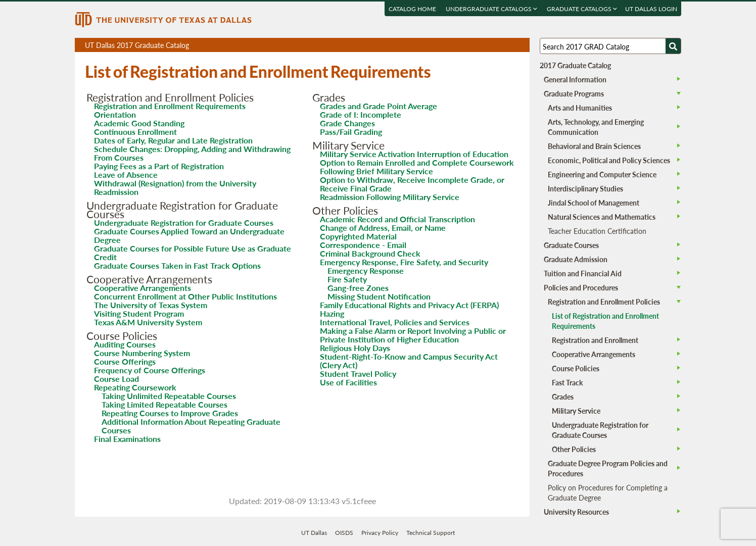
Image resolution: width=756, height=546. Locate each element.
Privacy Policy (380, 533)
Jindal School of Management (594, 203)
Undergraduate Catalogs (491, 9)
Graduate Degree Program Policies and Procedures (608, 468)
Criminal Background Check (370, 253)
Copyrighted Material (358, 236)
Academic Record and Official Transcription (397, 219)
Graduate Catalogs (582, 9)
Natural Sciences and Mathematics (602, 217)
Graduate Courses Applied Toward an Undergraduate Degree (189, 235)
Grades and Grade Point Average (379, 106)
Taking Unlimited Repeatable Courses (169, 396)
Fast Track (567, 382)
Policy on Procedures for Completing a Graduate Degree (608, 492)
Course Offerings (125, 361)
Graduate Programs (574, 93)
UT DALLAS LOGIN (651, 9)
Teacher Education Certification (597, 231)
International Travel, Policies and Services (395, 322)
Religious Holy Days (355, 348)
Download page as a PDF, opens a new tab (485, 45)
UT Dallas (314, 533)
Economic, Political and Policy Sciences (609, 160)
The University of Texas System (151, 305)
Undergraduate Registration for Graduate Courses (184, 222)
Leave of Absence (126, 175)
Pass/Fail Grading (351, 132)
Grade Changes (347, 123)
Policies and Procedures (581, 287)
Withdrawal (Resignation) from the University (175, 183)
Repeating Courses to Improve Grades (170, 413)
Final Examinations (127, 439)
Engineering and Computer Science (602, 174)
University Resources (576, 512)
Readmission (116, 192)
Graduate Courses (571, 245)
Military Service (576, 411)
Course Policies (576, 368)
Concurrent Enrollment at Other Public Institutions (185, 296)
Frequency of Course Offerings (150, 370)
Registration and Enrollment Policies (604, 302)
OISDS (344, 533)
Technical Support (431, 533)
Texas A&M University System (148, 322)
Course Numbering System (142, 353)
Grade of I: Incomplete (361, 114)
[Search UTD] (673, 46)
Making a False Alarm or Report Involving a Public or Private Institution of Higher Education (413, 335)
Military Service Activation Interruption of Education (414, 154)
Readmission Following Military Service (390, 197)
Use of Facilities (348, 382)
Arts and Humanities (580, 108)
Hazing (332, 313)
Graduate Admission (576, 259)
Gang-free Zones (358, 288)
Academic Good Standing (139, 123)
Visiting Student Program (139, 313)
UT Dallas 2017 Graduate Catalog (307, 46)
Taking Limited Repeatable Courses (164, 404)
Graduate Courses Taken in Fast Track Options (177, 265)
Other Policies (574, 449)
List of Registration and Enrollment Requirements (605, 321)
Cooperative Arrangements (143, 288)
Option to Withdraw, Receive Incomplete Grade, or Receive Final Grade (412, 184)
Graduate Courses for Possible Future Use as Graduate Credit (193, 253)
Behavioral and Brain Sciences (594, 146)
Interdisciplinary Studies (585, 188)
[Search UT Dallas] (610, 46)
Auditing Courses (125, 344)
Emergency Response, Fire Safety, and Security (404, 262)
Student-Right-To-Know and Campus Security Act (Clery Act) (409, 361)
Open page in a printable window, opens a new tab (509, 45)
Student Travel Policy (358, 374)
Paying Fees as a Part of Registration (159, 166)
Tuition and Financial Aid (583, 273)
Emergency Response (366, 270)
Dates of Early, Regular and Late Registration (173, 140)
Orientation (115, 114)
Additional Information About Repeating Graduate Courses (191, 426)
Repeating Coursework (135, 387)
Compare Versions (520, 45)
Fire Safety (347, 279)
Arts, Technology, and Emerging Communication (596, 127)
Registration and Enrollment (595, 340)
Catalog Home (412, 9)
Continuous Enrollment (135, 132)
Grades (563, 396)
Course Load (116, 379)
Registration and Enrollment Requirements (170, 106)
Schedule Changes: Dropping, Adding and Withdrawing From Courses (192, 153)
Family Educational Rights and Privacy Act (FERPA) (409, 305)
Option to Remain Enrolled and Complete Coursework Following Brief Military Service (417, 167)
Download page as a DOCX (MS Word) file (497, 45)
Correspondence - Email (363, 245)
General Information (575, 79)
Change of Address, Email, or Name (383, 228)
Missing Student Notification (379, 296)
